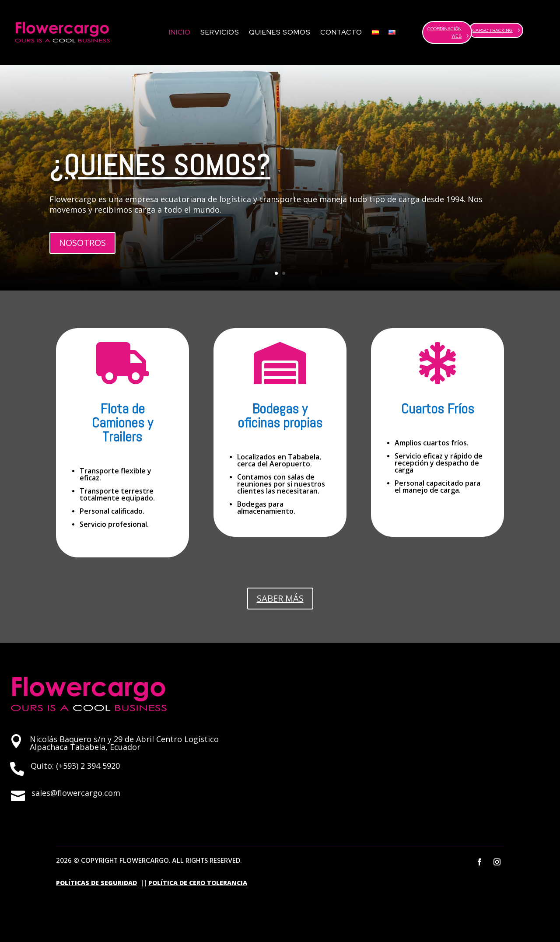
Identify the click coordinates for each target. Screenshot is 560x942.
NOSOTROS (82, 243)
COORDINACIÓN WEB (444, 32)
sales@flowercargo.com (76, 793)
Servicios (220, 32)
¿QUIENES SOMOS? (160, 165)
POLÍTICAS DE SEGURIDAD (96, 883)
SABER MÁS (280, 598)
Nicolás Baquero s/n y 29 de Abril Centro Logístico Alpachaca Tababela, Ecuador (124, 743)
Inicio (180, 32)
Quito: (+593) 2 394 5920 (75, 766)
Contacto (341, 32)
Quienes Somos (280, 32)
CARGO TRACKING (493, 30)
